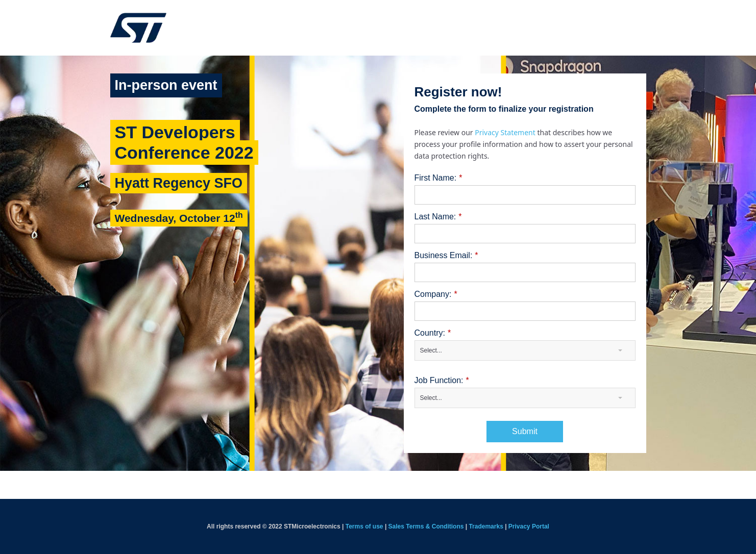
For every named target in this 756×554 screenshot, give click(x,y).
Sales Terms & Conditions (426, 526)
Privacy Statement (506, 132)
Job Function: (442, 381)
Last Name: (438, 217)
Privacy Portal (529, 526)
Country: (433, 333)
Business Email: (446, 256)
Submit (525, 431)
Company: (436, 294)
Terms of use (364, 526)
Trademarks (486, 526)
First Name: (438, 178)
